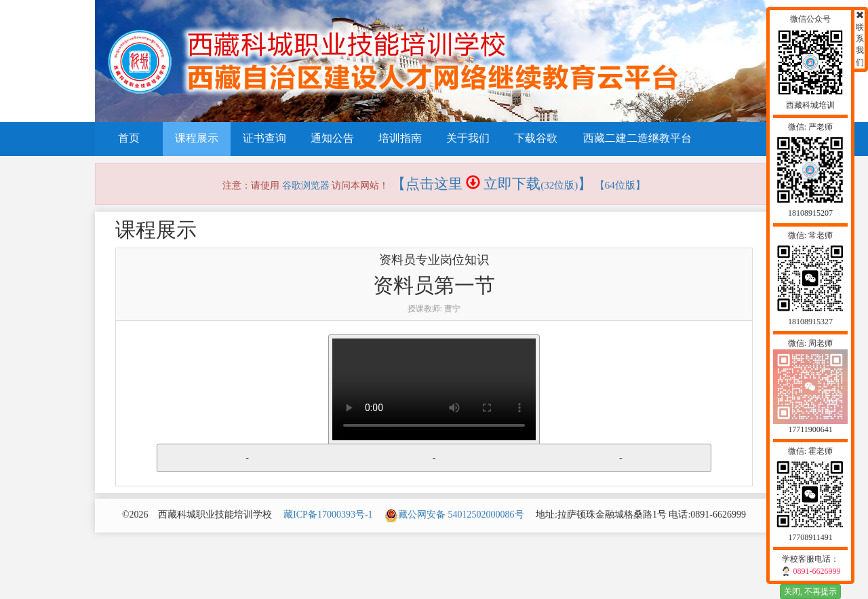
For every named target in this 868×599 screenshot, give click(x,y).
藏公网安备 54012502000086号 (454, 515)
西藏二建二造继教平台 (637, 138)
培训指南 (400, 138)
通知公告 (332, 138)
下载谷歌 (536, 138)
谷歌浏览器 (306, 186)
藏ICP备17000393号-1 (328, 515)
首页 (129, 138)
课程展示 (197, 138)
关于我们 (468, 138)
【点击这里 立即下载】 (492, 184)
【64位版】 (620, 185)
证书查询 (264, 138)
